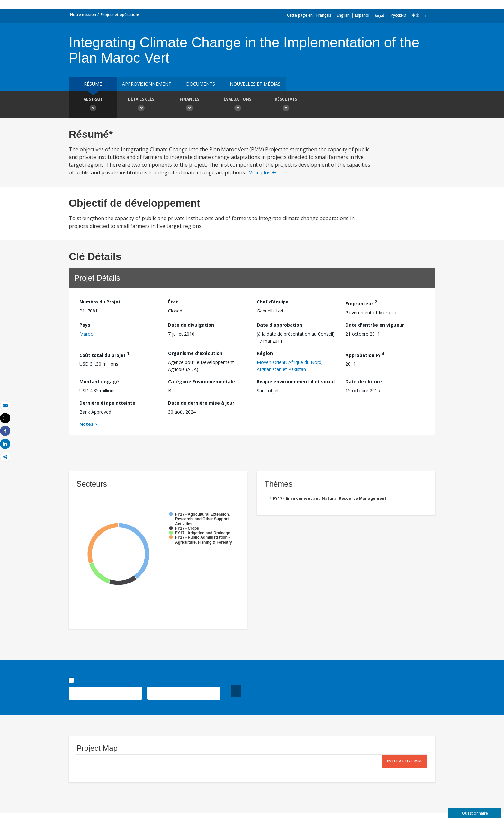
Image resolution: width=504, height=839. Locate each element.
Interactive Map (405, 761)
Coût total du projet (104, 354)
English (343, 15)
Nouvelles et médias (255, 84)
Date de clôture (364, 382)
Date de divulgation (191, 325)
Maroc (86, 334)
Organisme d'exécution (195, 353)
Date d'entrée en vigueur (375, 325)
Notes (86, 424)
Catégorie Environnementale (202, 382)
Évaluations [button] (238, 105)
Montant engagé (99, 382)
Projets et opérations (120, 15)
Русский (399, 15)
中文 (416, 15)
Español (362, 15)
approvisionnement (147, 84)
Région (265, 353)
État (173, 302)
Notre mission (83, 15)
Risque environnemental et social (296, 382)
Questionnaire (475, 813)
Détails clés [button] (141, 105)
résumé (93, 84)
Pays (85, 325)
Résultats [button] (286, 105)
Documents (201, 84)
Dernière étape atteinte (107, 403)
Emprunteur (361, 303)
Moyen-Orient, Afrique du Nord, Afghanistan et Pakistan (290, 366)
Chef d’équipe (273, 302)
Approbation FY (365, 354)
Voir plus (263, 172)
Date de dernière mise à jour (201, 403)
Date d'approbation (279, 325)
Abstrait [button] (93, 105)
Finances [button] (189, 105)
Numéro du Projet (100, 302)
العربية (380, 15)
